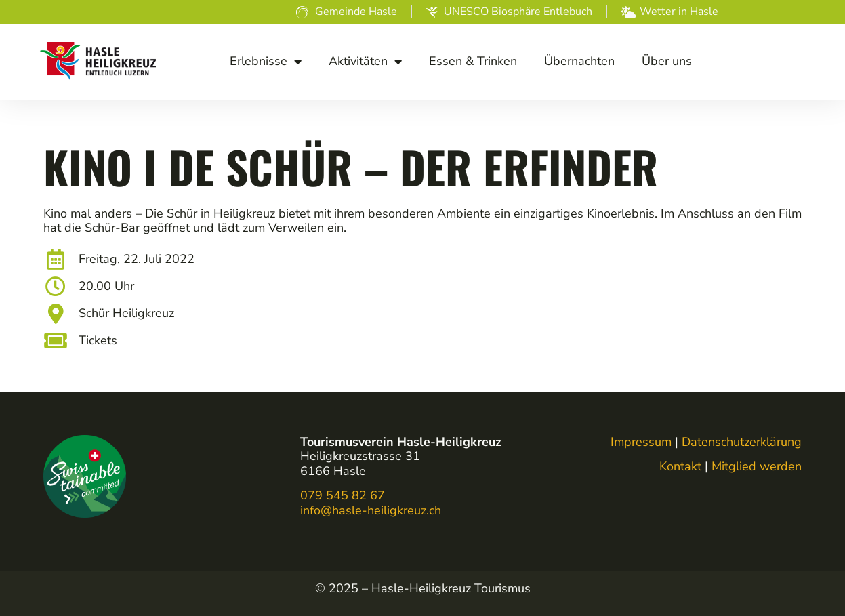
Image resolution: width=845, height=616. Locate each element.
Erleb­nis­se (266, 62)
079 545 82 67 (343, 495)
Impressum (641, 442)
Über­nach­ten (579, 61)
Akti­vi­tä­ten (365, 62)
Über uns (667, 61)
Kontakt (680, 466)
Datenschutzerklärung (742, 442)
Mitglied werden (757, 466)
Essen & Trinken (473, 61)
